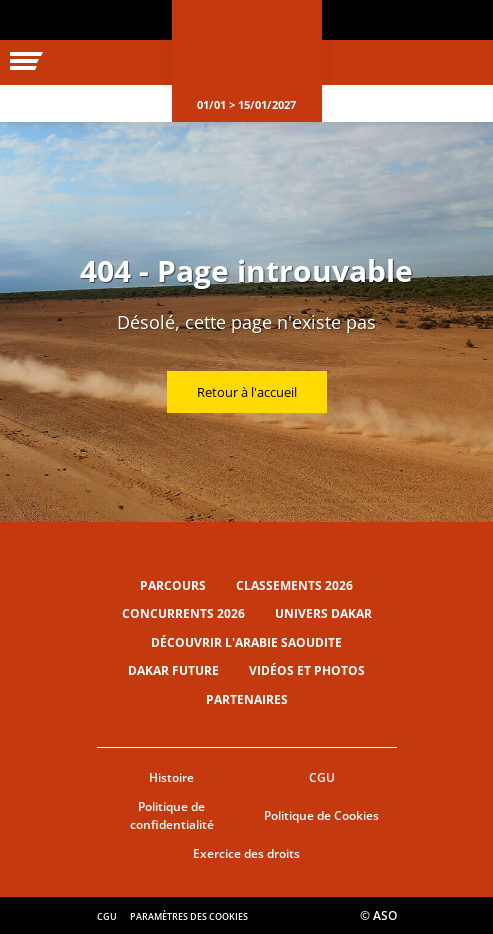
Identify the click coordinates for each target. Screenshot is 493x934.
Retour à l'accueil (247, 392)
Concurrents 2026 (183, 613)
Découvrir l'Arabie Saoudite (246, 642)
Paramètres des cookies (189, 916)
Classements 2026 (294, 585)
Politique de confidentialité (172, 816)
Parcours (173, 585)
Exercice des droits (246, 853)
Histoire (171, 777)
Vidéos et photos (307, 670)
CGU (322, 777)
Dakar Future (173, 670)
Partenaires (247, 699)
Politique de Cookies (321, 815)
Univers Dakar (323, 613)
